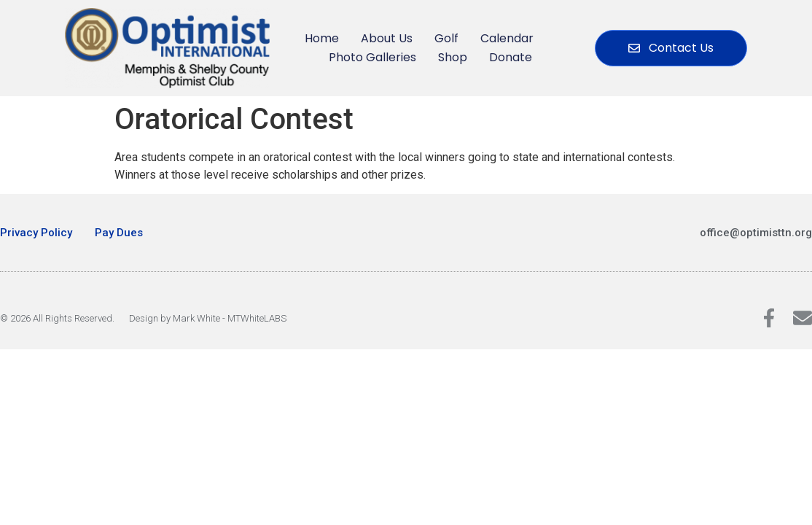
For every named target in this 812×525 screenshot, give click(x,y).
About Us (387, 38)
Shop (453, 57)
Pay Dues (119, 233)
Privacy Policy (36, 233)
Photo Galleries (372, 57)
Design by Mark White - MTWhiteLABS (208, 318)
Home (322, 38)
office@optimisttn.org (756, 233)
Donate (511, 57)
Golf (446, 38)
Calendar (507, 38)
